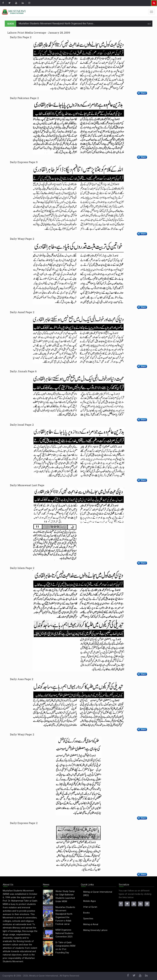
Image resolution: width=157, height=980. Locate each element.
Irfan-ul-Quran (90, 907)
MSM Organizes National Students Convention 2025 (64, 933)
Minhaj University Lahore (95, 930)
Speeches (88, 919)
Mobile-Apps (90, 901)
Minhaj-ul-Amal (91, 924)
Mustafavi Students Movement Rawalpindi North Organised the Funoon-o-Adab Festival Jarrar (69, 24)
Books (86, 913)
